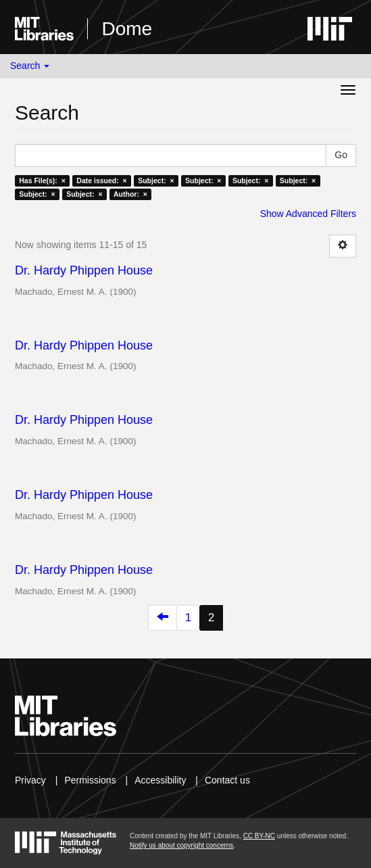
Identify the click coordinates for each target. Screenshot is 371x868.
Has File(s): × (42, 180)
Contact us (227, 780)
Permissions (90, 780)
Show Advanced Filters (308, 214)
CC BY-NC (259, 836)
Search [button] (30, 66)
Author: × (130, 194)
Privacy (30, 780)
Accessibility (160, 780)
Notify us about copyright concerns (181, 845)
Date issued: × (101, 180)
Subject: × (156, 180)
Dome (127, 29)
